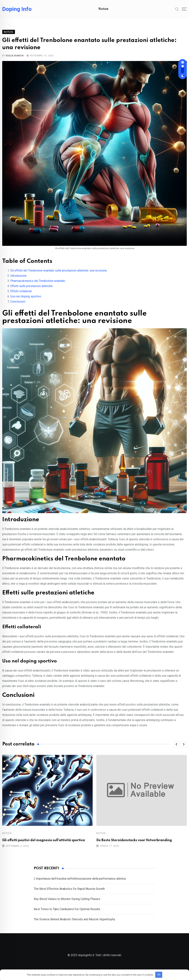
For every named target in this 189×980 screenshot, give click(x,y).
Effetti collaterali (21, 295)
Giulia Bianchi (15, 59)
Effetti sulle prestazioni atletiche (31, 290)
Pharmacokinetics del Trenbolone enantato (38, 285)
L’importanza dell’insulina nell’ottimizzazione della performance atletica (80, 882)
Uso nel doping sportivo (26, 300)
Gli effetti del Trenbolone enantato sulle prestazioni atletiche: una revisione (59, 274)
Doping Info (17, 9)
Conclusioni (18, 305)
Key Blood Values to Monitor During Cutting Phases (67, 903)
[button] (176, 748)
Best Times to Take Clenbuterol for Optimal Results (67, 913)
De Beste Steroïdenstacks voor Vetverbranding (134, 844)
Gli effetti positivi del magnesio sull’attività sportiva (44, 844)
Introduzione (18, 279)
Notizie (103, 9)
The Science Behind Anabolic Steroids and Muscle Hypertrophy (74, 923)
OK (159, 975)
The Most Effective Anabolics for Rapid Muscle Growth (69, 892)
